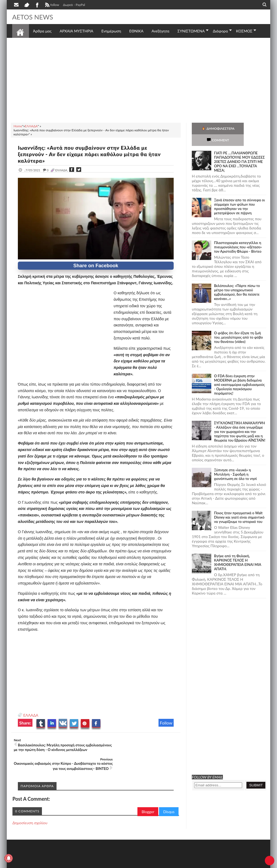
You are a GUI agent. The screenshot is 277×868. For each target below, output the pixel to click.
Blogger (148, 797)
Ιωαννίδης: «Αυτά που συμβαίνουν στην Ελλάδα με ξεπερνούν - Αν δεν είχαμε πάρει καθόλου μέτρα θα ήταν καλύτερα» (94, 154)
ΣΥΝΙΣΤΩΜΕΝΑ (191, 31)
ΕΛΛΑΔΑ (31, 715)
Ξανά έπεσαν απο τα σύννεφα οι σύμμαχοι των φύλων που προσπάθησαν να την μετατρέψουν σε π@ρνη (239, 195)
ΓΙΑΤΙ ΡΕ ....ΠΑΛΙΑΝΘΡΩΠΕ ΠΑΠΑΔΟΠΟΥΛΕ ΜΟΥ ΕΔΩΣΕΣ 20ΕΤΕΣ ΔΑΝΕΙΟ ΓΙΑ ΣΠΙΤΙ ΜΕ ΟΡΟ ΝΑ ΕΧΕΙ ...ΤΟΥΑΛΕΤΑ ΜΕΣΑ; (239, 150)
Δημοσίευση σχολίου (30, 808)
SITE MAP (89, 863)
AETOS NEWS (34, 17)
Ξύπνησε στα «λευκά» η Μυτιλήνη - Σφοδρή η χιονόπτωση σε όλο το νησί (235, 463)
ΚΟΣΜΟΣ (244, 31)
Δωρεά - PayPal (74, 5)
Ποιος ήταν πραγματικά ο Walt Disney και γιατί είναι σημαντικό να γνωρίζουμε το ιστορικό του (239, 506)
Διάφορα (220, 31)
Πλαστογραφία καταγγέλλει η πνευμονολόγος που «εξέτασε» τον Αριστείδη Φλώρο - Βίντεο (238, 235)
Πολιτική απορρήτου (114, 863)
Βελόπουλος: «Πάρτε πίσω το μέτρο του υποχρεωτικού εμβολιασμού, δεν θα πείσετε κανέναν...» (237, 281)
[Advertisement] (138, 79)
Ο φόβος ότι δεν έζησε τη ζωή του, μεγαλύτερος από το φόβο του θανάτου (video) (238, 326)
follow (52, 5)
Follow (166, 723)
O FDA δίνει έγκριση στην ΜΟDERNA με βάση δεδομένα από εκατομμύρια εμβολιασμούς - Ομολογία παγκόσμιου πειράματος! (239, 373)
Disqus (169, 797)
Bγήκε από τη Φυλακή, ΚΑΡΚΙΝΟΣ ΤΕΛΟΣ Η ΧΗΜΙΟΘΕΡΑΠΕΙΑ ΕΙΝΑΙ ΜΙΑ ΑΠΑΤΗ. (238, 551)
